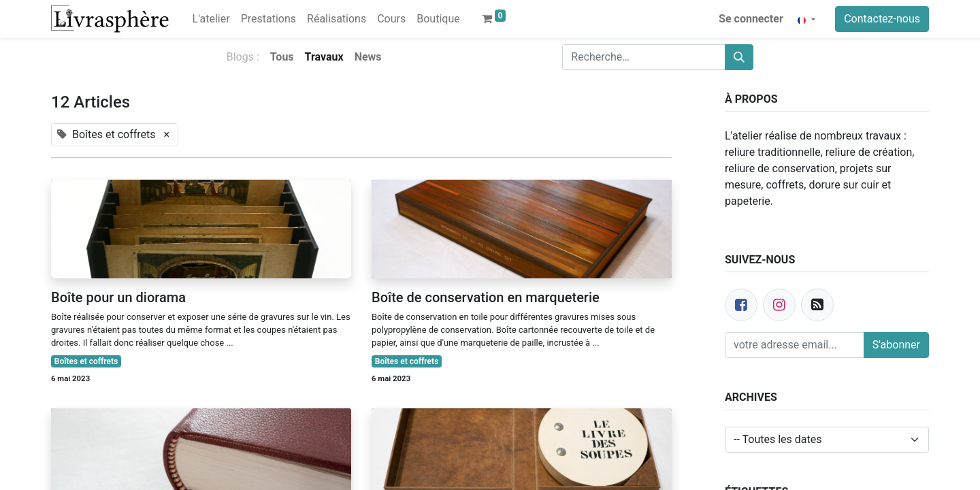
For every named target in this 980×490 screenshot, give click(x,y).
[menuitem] (211, 19)
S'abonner (896, 345)
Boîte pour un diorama (118, 297)
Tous (282, 57)
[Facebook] (741, 305)
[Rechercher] (739, 57)
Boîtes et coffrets (86, 361)
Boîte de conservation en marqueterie (486, 297)
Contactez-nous (882, 19)
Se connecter (751, 19)
